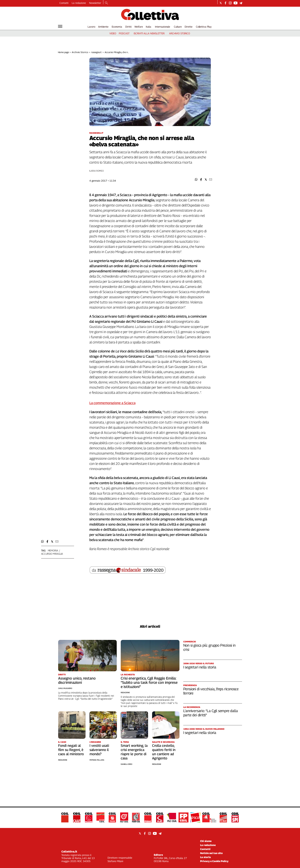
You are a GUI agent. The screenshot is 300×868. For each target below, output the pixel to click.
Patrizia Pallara (97, 760)
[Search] (106, 3)
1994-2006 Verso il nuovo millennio (204, 729)
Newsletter (95, 3)
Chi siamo (206, 841)
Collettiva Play (204, 27)
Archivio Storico (80, 52)
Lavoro (91, 27)
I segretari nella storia (200, 667)
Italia (148, 27)
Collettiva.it (69, 851)
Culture (178, 27)
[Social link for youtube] (236, 3)
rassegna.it (96, 52)
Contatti (64, 3)
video (113, 33)
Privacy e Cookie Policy (214, 861)
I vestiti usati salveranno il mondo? (99, 750)
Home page (63, 52)
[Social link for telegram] (241, 3)
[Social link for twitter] (221, 3)
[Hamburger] (60, 26)
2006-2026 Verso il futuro (199, 663)
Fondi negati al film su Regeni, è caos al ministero (71, 750)
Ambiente (103, 27)
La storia (205, 857)
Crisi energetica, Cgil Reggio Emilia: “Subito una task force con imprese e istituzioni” (149, 682)
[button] (196, 180)
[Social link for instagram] (230, 3)
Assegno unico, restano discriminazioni (77, 680)
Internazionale (163, 27)
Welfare (139, 27)
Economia (117, 27)
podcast (124, 33)
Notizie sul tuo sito (211, 853)
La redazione (79, 3)
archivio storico (180, 33)
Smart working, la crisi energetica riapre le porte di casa (134, 752)
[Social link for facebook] (225, 3)
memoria (53, 550)
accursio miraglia (52, 554)
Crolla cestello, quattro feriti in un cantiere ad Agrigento (164, 752)
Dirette (188, 27)
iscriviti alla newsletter (149, 33)
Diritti (128, 27)
